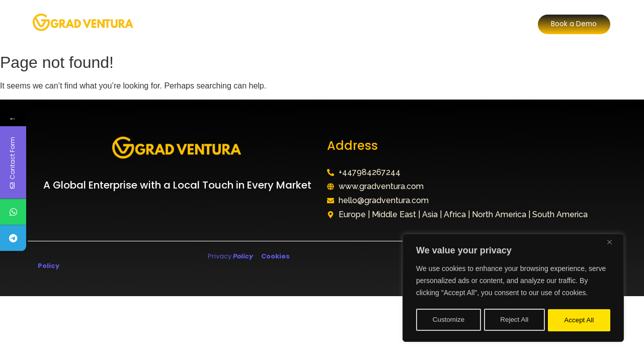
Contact (421, 24)
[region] (513, 289)
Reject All (514, 320)
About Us (199, 24)
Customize (448, 320)
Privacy (230, 256)
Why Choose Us (325, 24)
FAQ (381, 24)
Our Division (256, 24)
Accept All (579, 320)
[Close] (613, 245)
